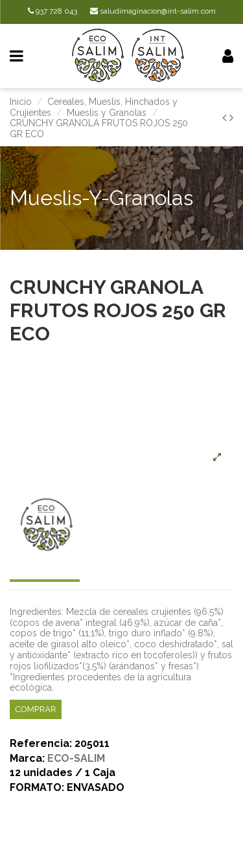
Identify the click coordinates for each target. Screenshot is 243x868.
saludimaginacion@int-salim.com (153, 11)
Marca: (27, 759)
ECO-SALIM (76, 758)
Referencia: (41, 744)
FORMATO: (37, 788)
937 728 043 (52, 11)
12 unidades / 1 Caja (63, 773)
